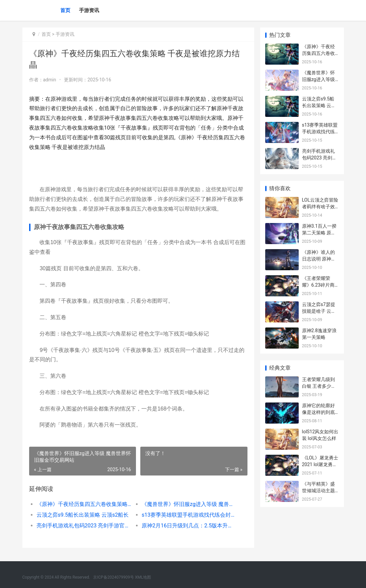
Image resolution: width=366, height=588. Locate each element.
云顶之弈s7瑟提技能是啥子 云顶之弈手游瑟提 (319, 311)
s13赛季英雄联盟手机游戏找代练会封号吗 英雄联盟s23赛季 (189, 515)
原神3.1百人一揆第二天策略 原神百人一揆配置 (319, 233)
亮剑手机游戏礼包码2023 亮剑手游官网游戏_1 (84, 526)
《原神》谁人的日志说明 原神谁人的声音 (319, 259)
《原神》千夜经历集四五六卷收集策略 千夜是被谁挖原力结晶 (84, 504)
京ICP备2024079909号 (114, 577)
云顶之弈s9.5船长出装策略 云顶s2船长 (83, 515)
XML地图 (143, 577)
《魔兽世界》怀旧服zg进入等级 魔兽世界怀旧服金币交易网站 (189, 504)
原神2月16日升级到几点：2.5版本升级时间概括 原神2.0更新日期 (189, 526)
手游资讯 (89, 10)
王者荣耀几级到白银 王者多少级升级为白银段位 (319, 386)
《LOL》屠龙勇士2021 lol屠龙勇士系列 (320, 464)
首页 (65, 10)
